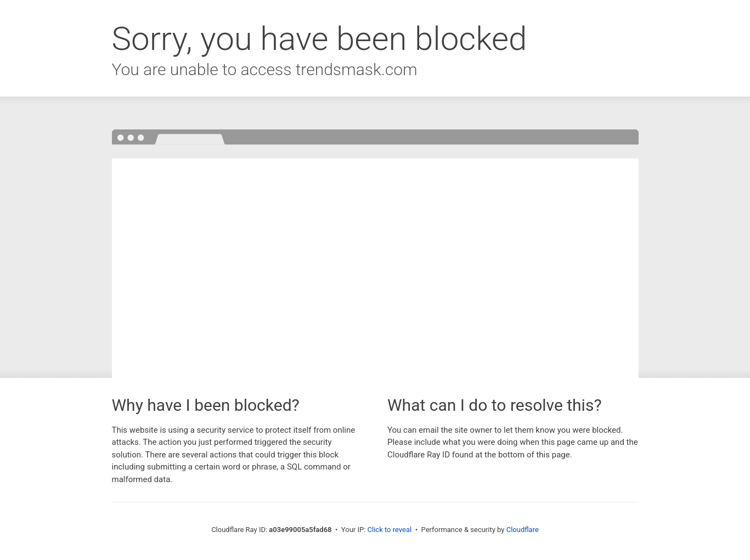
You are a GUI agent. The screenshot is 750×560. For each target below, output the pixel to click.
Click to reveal (390, 530)
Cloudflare (523, 530)
